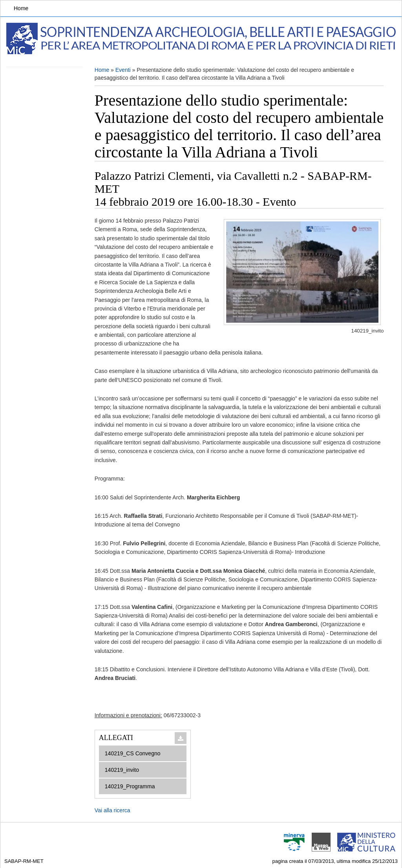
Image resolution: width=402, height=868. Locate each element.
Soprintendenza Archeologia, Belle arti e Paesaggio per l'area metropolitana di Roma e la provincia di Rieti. (203, 38)
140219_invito (122, 770)
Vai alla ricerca (112, 810)
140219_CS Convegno (133, 753)
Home (21, 8)
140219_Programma (130, 786)
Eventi (123, 70)
